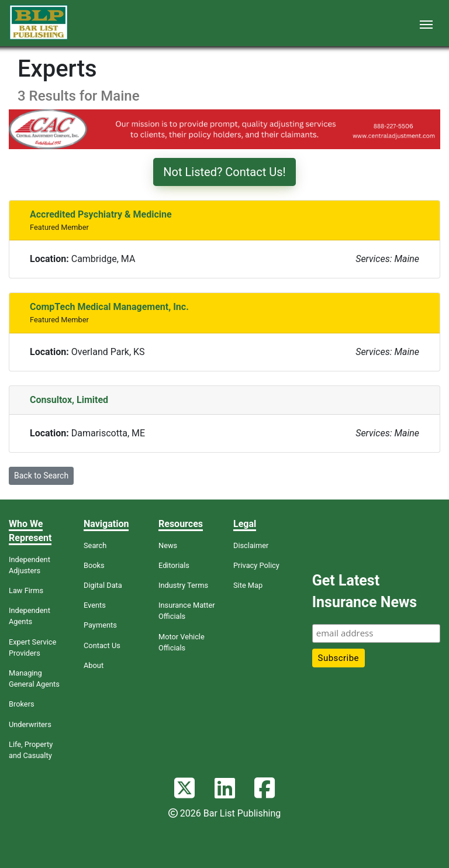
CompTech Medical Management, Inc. (109, 307)
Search (95, 545)
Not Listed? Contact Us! (224, 172)
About (94, 665)
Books (94, 565)
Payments (100, 625)
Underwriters (30, 724)
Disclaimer (251, 545)
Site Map (248, 585)
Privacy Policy (256, 565)
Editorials (174, 565)
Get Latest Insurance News (365, 592)
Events (95, 605)
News (168, 545)
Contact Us (102, 645)
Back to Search (41, 476)
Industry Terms (183, 585)
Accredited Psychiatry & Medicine (101, 214)
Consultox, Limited (69, 400)
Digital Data (103, 585)
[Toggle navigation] (426, 23)
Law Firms (26, 590)
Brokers (22, 704)
